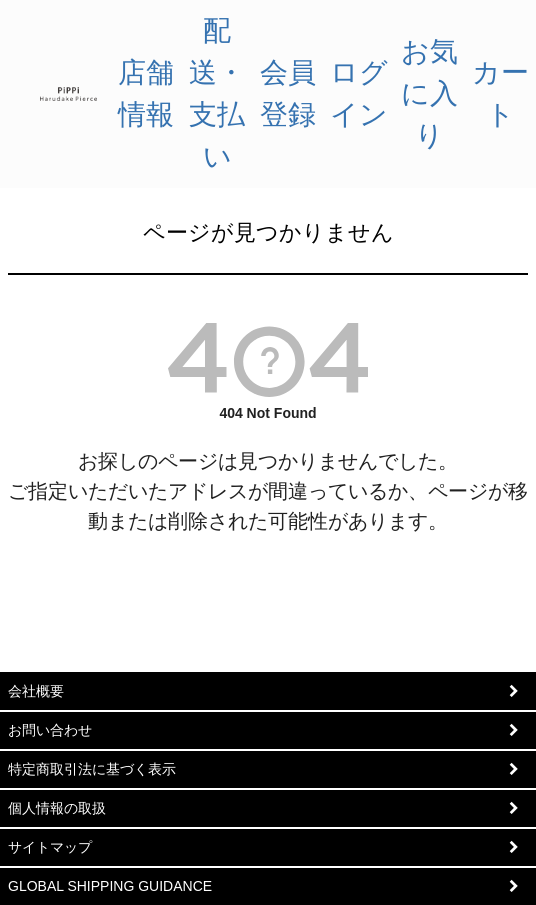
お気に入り (429, 93)
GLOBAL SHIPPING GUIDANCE (110, 886)
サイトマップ (50, 847)
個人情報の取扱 (57, 808)
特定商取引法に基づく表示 (92, 769)
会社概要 (36, 691)
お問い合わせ (50, 730)
